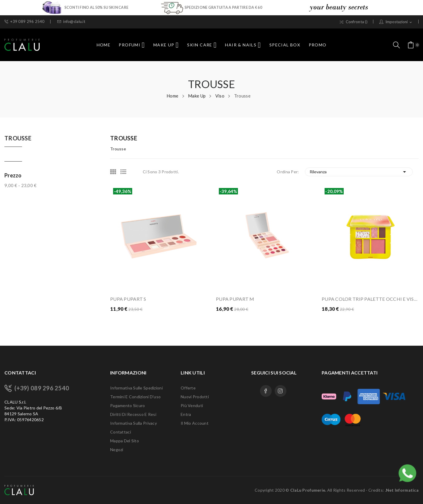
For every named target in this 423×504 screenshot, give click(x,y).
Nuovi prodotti (195, 397)
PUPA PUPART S (128, 299)
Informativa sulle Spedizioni (136, 388)
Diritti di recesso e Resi (133, 414)
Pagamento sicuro (127, 405)
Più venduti (192, 405)
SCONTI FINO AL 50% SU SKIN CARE (96, 7)
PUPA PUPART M (235, 299)
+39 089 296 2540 (25, 22)
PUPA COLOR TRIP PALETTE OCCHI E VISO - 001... (370, 299)
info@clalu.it (71, 22)
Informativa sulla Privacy (134, 423)
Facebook (266, 391)
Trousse (18, 138)
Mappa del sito (125, 441)
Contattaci (121, 432)
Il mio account (195, 423)
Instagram (281, 391)
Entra (186, 414)
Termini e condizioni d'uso (135, 397)
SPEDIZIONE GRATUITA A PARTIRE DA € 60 (223, 7)
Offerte (188, 388)
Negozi (117, 450)
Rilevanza (359, 172)
